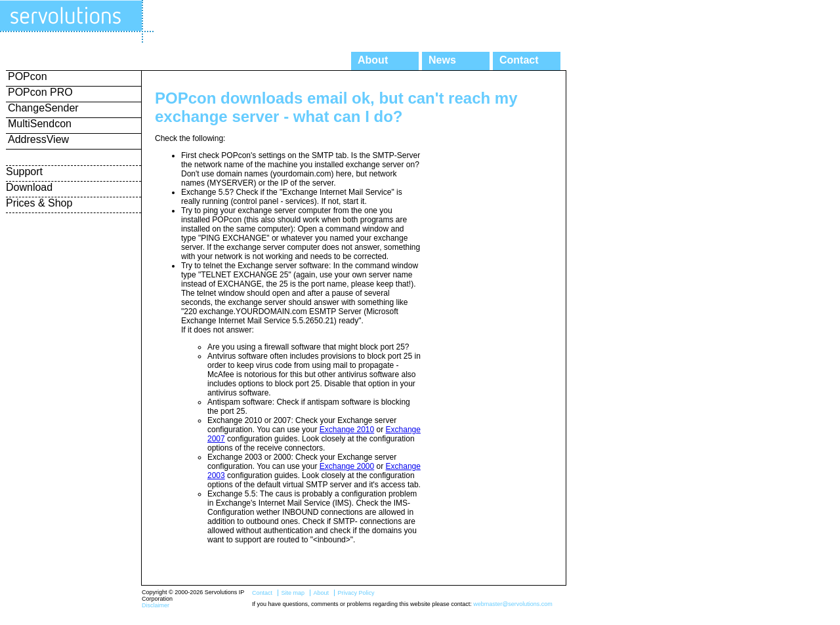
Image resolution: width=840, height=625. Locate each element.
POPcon (28, 76)
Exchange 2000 (347, 466)
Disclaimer (156, 605)
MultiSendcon (40, 124)
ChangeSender (43, 108)
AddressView (38, 139)
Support (24, 171)
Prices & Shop (39, 203)
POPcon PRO (40, 92)
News (442, 60)
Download (29, 187)
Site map (293, 593)
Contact (519, 60)
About (373, 60)
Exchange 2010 (347, 430)
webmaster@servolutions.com (513, 604)
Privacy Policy (356, 593)
